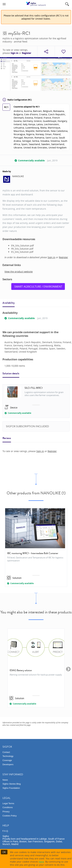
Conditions (8, 807)
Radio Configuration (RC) (17, 100)
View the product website (19, 272)
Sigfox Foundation (11, 788)
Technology (8, 756)
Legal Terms (8, 803)
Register (27, 53)
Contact (6, 752)
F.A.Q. (5, 831)
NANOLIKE (18, 176)
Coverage (7, 760)
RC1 (6, 107)
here (41, 862)
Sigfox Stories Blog (12, 784)
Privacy (6, 812)
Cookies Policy (10, 816)
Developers (8, 764)
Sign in (14, 53)
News (5, 780)
